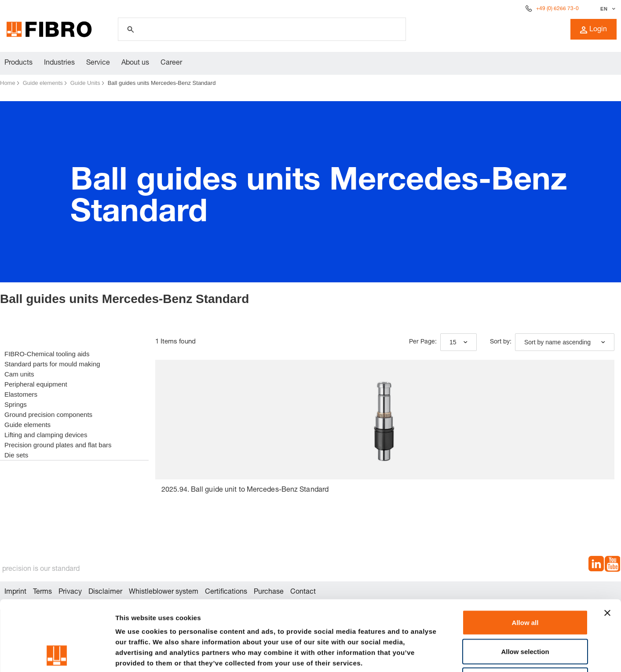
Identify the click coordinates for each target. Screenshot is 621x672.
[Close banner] (607, 547)
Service (98, 63)
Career (171, 63)
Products (18, 63)
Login (594, 30)
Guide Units (85, 83)
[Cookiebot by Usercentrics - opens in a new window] (57, 655)
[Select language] (607, 9)
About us (135, 63)
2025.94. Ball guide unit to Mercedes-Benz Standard (245, 490)
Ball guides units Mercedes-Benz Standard (162, 83)
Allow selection (525, 586)
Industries (59, 63)
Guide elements (43, 83)
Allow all (525, 557)
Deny (525, 614)
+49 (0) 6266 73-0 (557, 9)
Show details (462, 655)
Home (8, 83)
